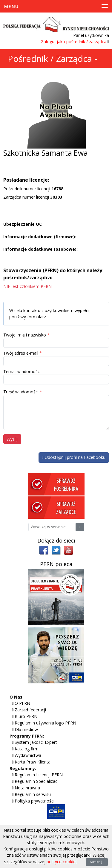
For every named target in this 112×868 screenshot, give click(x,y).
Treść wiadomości (21, 392)
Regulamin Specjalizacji (37, 781)
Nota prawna (27, 788)
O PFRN (22, 703)
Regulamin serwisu (33, 794)
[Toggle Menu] (56, 6)
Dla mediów (26, 729)
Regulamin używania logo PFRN (45, 723)
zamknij (97, 862)
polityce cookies (62, 862)
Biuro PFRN (26, 716)
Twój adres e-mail (21, 353)
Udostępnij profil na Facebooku (74, 457)
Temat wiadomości (22, 371)
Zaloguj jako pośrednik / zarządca (74, 42)
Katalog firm (27, 749)
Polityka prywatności (34, 801)
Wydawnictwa (28, 755)
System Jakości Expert (36, 742)
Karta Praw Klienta (33, 762)
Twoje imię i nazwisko (25, 335)
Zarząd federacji (30, 710)
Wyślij (12, 439)
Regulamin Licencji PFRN (39, 775)
